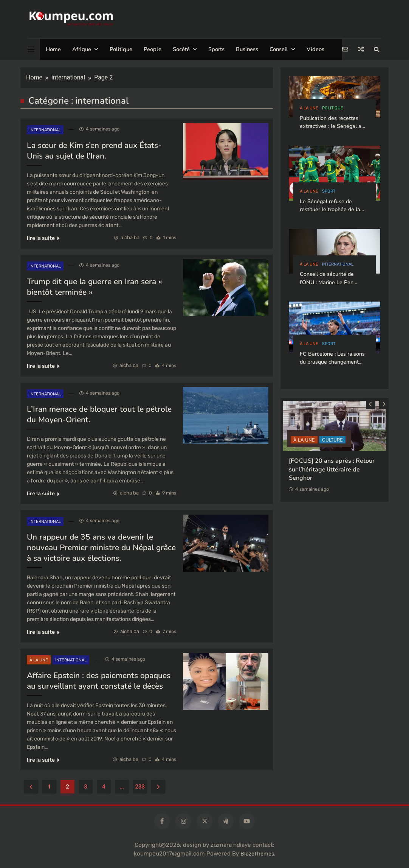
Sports (216, 49)
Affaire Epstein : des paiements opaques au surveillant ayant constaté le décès (99, 681)
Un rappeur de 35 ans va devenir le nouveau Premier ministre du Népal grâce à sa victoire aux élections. (101, 548)
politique (333, 108)
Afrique (82, 49)
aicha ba (130, 237)
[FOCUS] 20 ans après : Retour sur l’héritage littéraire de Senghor (332, 469)
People (153, 49)
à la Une (39, 660)
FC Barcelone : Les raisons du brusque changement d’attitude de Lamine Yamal (333, 362)
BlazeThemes (257, 854)
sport (329, 191)
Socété (181, 49)
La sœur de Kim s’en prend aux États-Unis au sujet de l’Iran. (94, 151)
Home (53, 49)
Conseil (279, 49)
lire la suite (43, 238)
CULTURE (332, 440)
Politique (121, 49)
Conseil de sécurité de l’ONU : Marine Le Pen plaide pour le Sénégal (327, 282)
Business (247, 49)
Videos (315, 49)
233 (140, 787)
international (45, 130)
